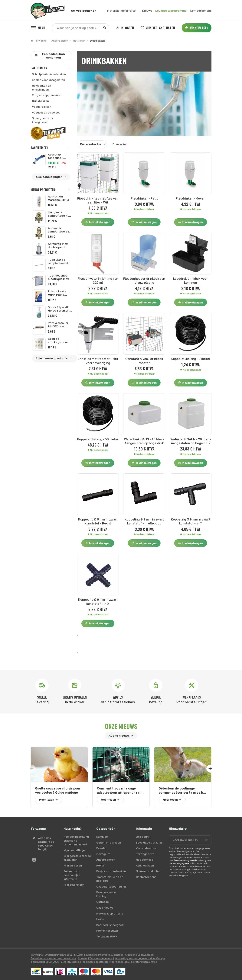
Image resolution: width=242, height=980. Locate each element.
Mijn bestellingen (75, 850)
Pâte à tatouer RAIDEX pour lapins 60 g (58, 326)
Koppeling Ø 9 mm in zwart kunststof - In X (98, 602)
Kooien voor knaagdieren (48, 80)
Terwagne (39, 41)
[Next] (211, 769)
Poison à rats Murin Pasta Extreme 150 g (58, 295)
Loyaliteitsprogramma (171, 11)
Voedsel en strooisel (46, 112)
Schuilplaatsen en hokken (49, 74)
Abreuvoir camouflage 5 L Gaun (59, 231)
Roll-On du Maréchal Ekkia (58, 198)
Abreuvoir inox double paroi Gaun (58, 247)
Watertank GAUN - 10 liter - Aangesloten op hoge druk (144, 441)
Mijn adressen (73, 865)
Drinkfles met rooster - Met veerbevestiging (98, 361)
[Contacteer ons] (201, 11)
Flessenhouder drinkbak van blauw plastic (144, 281)
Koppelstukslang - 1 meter (191, 359)
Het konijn (79, 41)
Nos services (144, 860)
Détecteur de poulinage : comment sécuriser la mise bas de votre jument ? (183, 791)
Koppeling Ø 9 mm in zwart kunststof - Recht (98, 521)
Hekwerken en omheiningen (41, 88)
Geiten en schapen (109, 842)
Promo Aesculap (107, 931)
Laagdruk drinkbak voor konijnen (191, 281)
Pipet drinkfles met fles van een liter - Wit (98, 200)
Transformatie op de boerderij (110, 879)
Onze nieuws (121, 726)
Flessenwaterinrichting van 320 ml (98, 281)
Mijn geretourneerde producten (77, 858)
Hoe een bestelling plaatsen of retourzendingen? (76, 841)
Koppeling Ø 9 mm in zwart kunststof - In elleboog (144, 521)
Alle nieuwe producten (55, 358)
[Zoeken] (105, 28)
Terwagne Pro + (107, 936)
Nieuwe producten (43, 190)
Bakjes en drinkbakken (111, 871)
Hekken (101, 865)
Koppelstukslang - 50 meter (98, 439)
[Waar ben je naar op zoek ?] (81, 28)
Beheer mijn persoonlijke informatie (72, 875)
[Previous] (31, 769)
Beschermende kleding (106, 894)
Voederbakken (42, 107)
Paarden (102, 848)
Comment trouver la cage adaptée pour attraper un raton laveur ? (121, 791)
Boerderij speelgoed (110, 925)
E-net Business (70, 962)
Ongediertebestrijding (111, 887)
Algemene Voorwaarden (139, 955)
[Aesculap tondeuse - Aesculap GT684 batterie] (39, 159)
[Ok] (207, 840)
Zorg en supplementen (47, 95)
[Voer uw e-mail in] (190, 840)
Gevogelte (103, 854)
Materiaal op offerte (110, 913)
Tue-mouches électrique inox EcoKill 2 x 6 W (58, 279)
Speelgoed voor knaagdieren (43, 120)
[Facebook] (34, 860)
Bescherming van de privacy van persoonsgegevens (190, 862)
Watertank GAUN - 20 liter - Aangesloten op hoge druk (191, 441)
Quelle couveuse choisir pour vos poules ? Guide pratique (58, 790)
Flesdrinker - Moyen (191, 198)
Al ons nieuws (119, 735)
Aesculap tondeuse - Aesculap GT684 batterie (59, 156)
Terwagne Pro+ (146, 854)
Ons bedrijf (143, 837)
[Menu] (38, 28)
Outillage (103, 902)
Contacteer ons (146, 877)
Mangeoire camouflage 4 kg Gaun (60, 216)
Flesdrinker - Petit (144, 198)
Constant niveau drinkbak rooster (144, 361)
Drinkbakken (40, 101)
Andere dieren (60, 41)
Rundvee (102, 837)
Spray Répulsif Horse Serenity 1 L (59, 310)
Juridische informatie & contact (104, 955)
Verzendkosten (146, 848)
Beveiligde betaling (149, 842)
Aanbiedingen (39, 148)
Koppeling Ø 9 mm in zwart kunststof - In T (191, 521)
